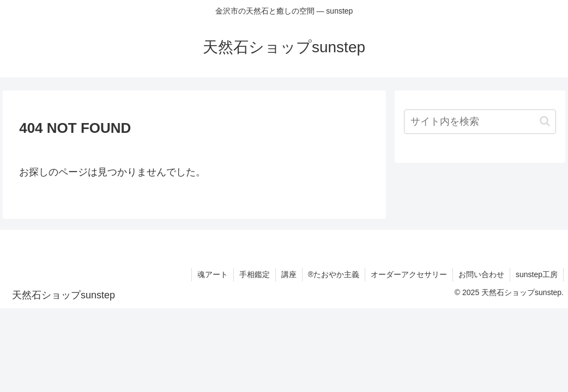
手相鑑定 (255, 274)
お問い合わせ (481, 274)
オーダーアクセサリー (409, 274)
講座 (289, 274)
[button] (545, 121)
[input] (480, 122)
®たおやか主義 (334, 274)
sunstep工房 (537, 274)
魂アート (213, 274)
